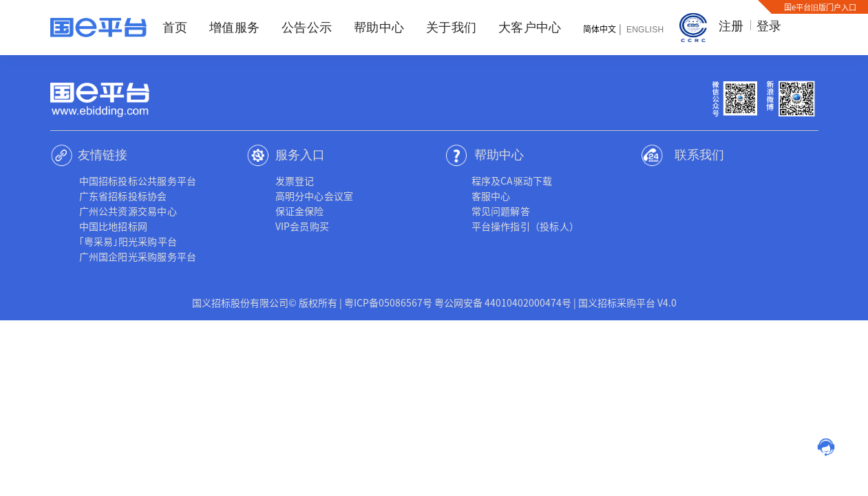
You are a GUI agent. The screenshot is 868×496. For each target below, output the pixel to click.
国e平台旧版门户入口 (820, 7)
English (645, 30)
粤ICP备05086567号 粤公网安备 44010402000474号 (458, 302)
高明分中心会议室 (315, 196)
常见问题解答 (501, 211)
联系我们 (699, 155)
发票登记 (295, 180)
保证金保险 (300, 211)
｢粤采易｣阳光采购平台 (128, 241)
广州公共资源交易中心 (128, 211)
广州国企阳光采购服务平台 (138, 256)
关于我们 (451, 28)
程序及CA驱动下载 (512, 180)
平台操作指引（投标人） (526, 226)
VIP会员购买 (303, 226)
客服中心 (491, 196)
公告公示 (307, 28)
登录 (769, 26)
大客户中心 (530, 28)
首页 (175, 28)
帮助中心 (379, 28)
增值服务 (234, 28)
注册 (731, 26)
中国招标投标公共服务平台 (138, 180)
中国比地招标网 (114, 226)
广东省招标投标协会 (123, 196)
